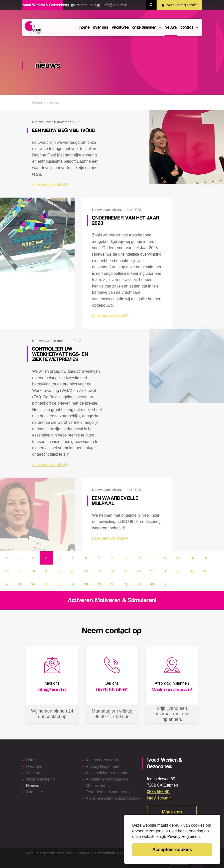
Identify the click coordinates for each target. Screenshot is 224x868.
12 (165, 558)
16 (7, 571)
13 (179, 558)
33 (20, 584)
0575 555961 (83, 5)
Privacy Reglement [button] (184, 836)
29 (179, 571)
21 (73, 571)
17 (20, 571)
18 (33, 571)
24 (112, 571)
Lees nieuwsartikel (50, 184)
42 (139, 584)
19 (46, 571)
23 (99, 571)
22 (86, 571)
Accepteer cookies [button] (172, 850)
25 (126, 571)
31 (205, 571)
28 (165, 571)
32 (7, 584)
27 (152, 571)
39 (99, 584)
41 (126, 584)
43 (152, 584)
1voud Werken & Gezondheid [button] (48, 5)
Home (37, 102)
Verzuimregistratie (179, 5)
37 (73, 584)
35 (46, 584)
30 (192, 571)
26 (139, 571)
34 (33, 584)
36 (60, 584)
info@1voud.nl (115, 5)
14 (192, 558)
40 (112, 584)
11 (152, 558)
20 (60, 571)
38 (86, 584)
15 (205, 558)
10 (139, 558)
